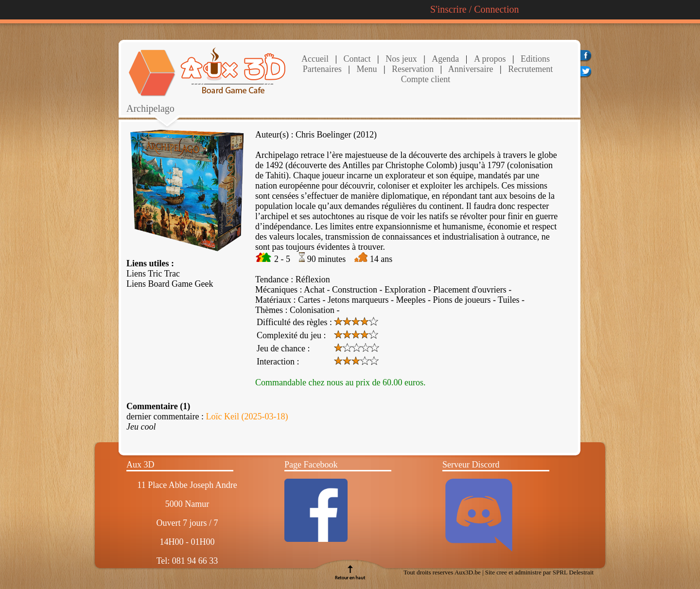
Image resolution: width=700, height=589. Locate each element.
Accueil (315, 59)
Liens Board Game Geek (170, 284)
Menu (367, 69)
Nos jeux (400, 59)
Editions (535, 59)
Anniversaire (470, 69)
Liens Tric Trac (153, 274)
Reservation (412, 69)
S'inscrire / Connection (474, 9)
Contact (356, 59)
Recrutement (529, 69)
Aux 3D (140, 465)
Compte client (426, 79)
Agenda (445, 59)
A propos (490, 59)
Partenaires (322, 69)
